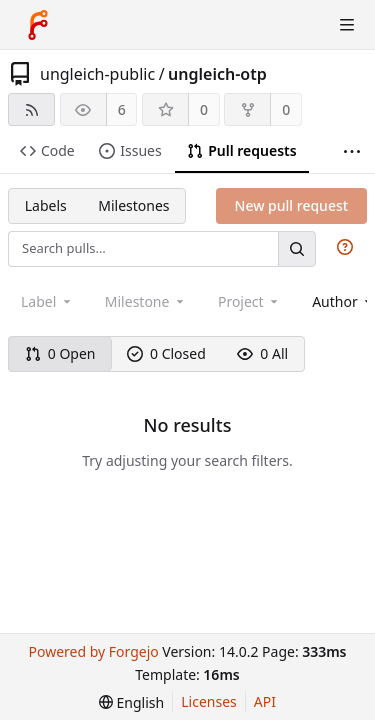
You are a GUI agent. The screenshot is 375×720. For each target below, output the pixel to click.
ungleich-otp (217, 74)
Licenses (209, 701)
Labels (46, 205)
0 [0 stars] (204, 109)
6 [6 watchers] (122, 109)
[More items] (352, 151)
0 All (262, 353)
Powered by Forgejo (93, 651)
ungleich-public (97, 74)
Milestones (133, 205)
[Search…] (297, 248)
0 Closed (166, 353)
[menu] (131, 702)
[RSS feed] (31, 109)
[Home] (38, 25)
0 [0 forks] (286, 109)
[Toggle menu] (347, 25)
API (265, 701)
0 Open (60, 353)
